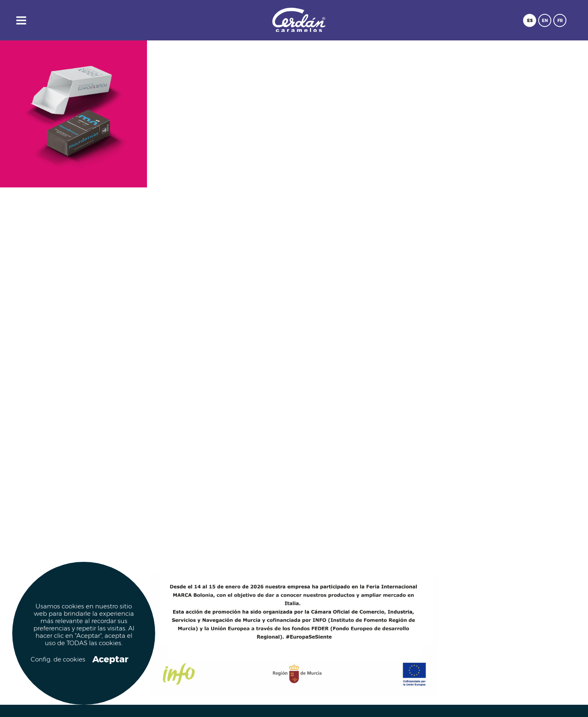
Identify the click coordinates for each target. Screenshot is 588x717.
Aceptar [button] (110, 659)
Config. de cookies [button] (57, 660)
